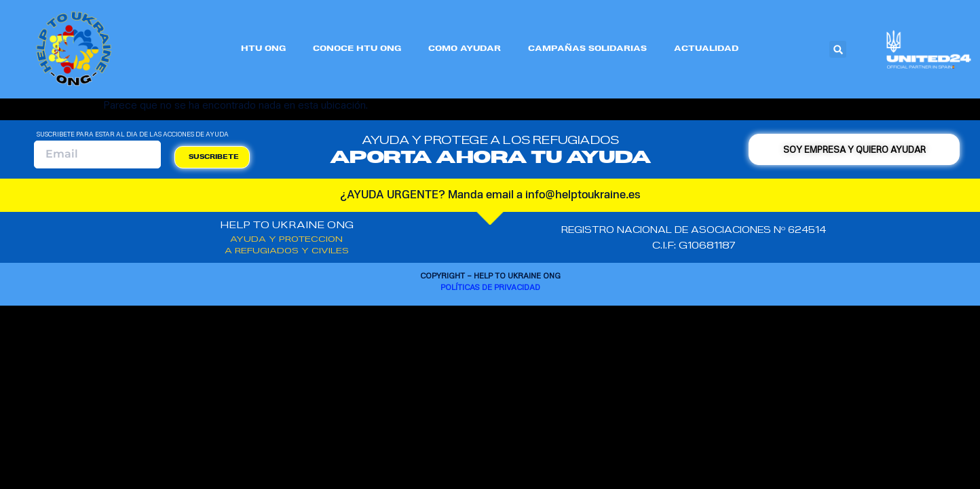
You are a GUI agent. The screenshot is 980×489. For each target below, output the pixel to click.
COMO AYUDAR (465, 49)
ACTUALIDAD (706, 49)
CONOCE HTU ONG (357, 49)
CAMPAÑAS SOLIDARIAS (587, 49)
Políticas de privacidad (490, 287)
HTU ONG (263, 49)
